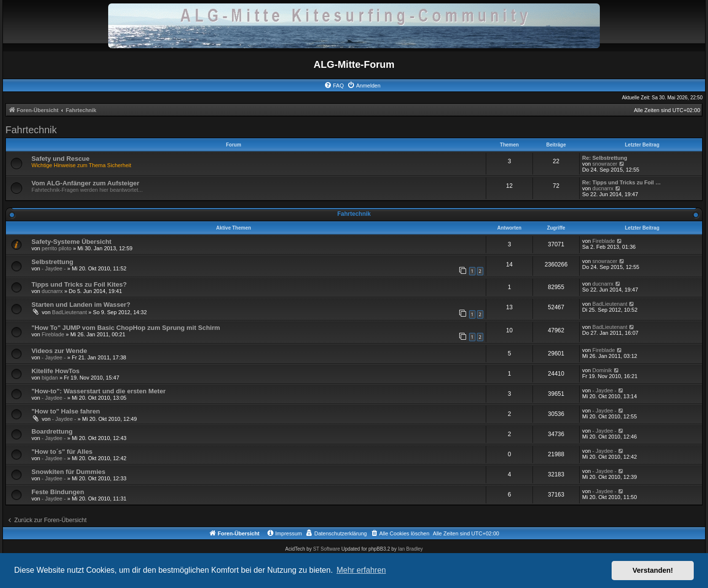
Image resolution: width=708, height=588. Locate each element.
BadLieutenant (70, 312)
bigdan (50, 378)
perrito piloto (57, 248)
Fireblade (604, 241)
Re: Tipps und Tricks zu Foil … (621, 182)
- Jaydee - (54, 268)
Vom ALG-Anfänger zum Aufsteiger (85, 183)
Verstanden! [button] (653, 570)
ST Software (327, 549)
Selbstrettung (52, 262)
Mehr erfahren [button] (361, 570)
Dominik (602, 370)
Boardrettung (52, 431)
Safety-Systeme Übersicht (72, 242)
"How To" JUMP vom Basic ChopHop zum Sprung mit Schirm (126, 328)
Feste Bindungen (58, 492)
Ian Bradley (410, 549)
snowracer (605, 164)
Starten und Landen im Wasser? (81, 305)
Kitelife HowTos (56, 371)
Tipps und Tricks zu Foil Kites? (79, 284)
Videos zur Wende (59, 351)
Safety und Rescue (60, 159)
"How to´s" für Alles (62, 452)
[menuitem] (334, 86)
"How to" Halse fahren (66, 411)
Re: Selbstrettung (605, 158)
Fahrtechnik (31, 130)
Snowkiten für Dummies (68, 472)
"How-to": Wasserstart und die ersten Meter (99, 391)
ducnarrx (603, 188)
